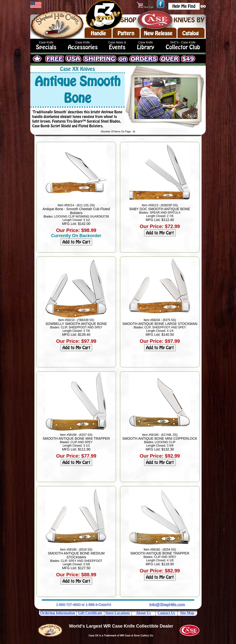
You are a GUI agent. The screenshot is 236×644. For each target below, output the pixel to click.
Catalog (190, 33)
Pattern (126, 33)
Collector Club (183, 47)
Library (146, 47)
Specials (46, 47)
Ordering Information (58, 613)
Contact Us (166, 613)
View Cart (145, 7)
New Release (158, 33)
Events (117, 47)
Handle (98, 33)
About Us (143, 613)
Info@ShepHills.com (167, 605)
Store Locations (118, 613)
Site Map (187, 613)
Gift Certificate (90, 613)
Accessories (83, 47)
